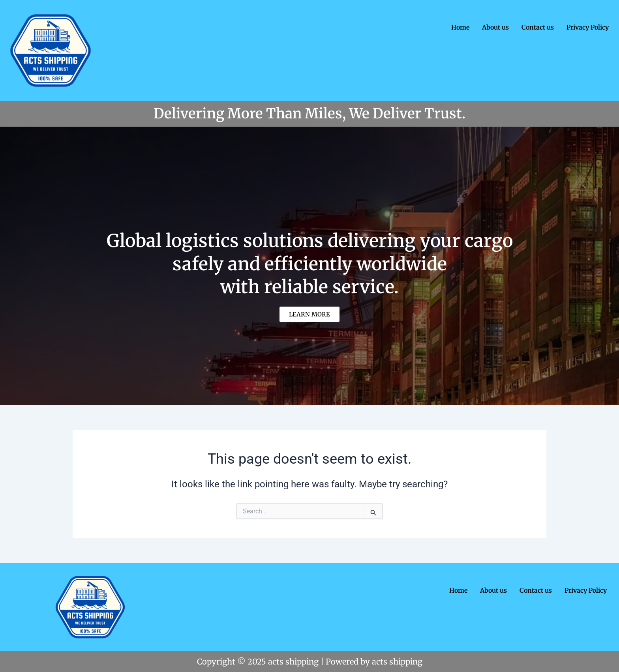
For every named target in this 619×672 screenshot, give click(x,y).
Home (460, 27)
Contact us (538, 27)
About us (495, 27)
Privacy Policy (588, 27)
